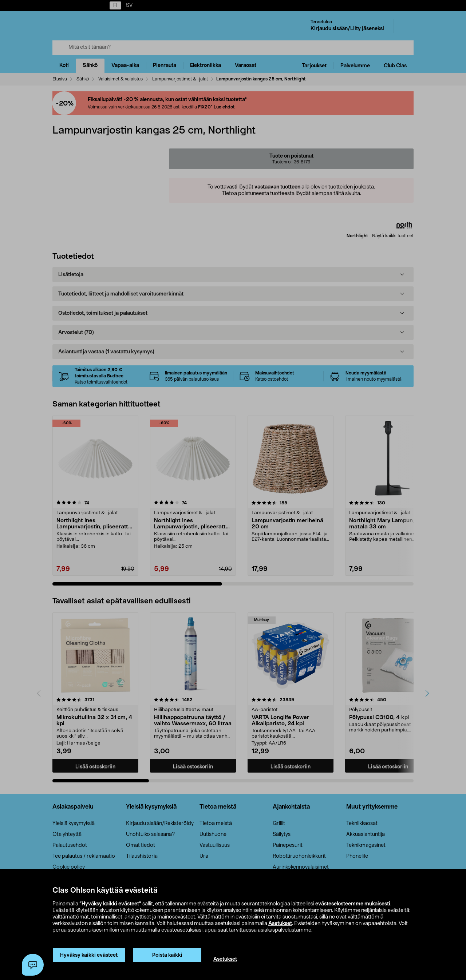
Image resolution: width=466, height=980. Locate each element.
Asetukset (280, 924)
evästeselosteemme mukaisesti (353, 904)
